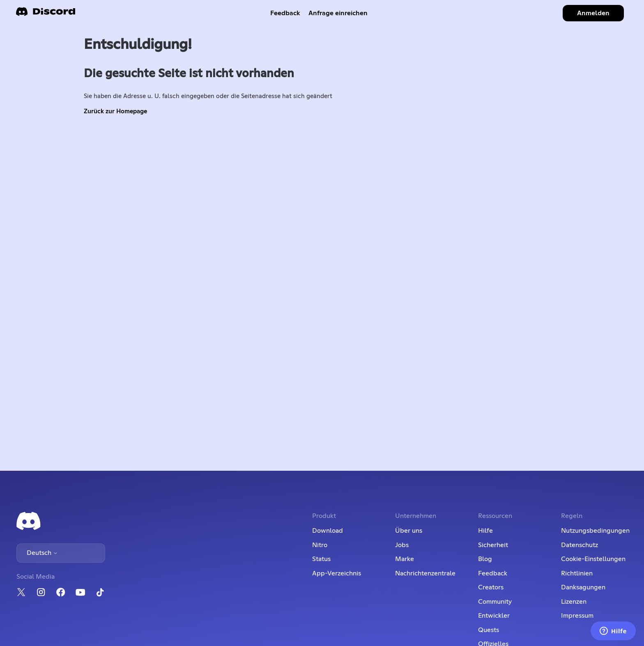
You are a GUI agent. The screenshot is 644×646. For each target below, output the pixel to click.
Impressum (577, 616)
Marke (405, 559)
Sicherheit (493, 545)
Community (495, 602)
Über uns (409, 531)
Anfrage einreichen (338, 13)
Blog (485, 559)
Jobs (402, 545)
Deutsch (42, 553)
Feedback (285, 13)
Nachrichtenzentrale (425, 573)
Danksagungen (583, 587)
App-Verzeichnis (337, 573)
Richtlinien (577, 573)
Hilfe (485, 531)
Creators (491, 587)
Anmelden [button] (593, 13)
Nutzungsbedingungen (595, 531)
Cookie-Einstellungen (593, 559)
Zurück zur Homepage (115, 111)
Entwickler (494, 616)
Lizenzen (574, 602)
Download (328, 531)
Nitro (320, 545)
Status (321, 559)
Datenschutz (580, 545)
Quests (489, 630)
